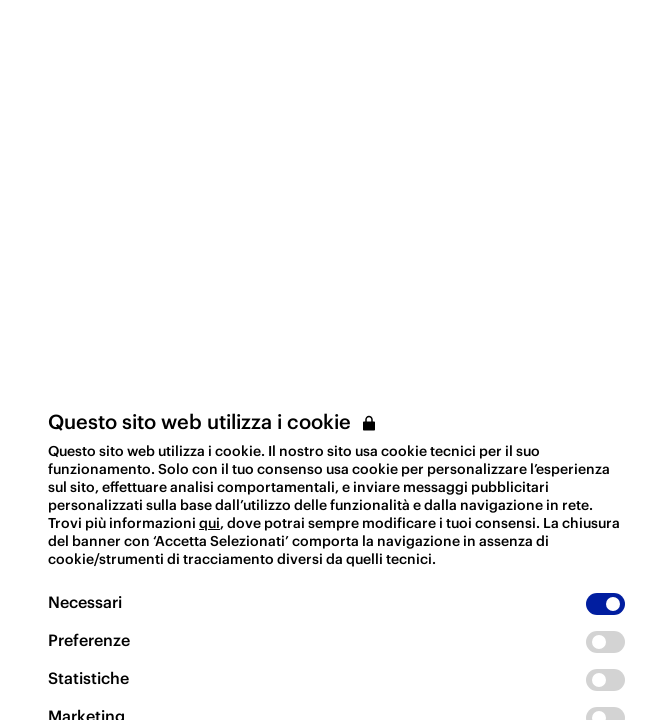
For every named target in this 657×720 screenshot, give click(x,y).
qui (209, 523)
